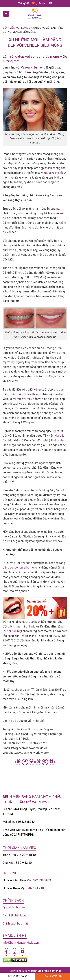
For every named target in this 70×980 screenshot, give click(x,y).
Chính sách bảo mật (15, 924)
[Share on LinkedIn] (52, 762)
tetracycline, (52, 173)
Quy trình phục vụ (14, 907)
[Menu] (6, 14)
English (45, 3)
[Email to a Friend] (38, 762)
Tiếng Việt (27, 3)
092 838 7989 (42, 880)
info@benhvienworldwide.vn (21, 943)
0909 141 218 (35, 888)
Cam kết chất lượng (15, 915)
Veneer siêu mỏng (33, 68)
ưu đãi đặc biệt (13, 631)
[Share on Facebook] (25, 762)
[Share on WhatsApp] (18, 762)
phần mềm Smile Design (25, 394)
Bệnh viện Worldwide (16, 28)
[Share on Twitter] (32, 762)
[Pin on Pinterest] (45, 762)
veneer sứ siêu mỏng (24, 568)
